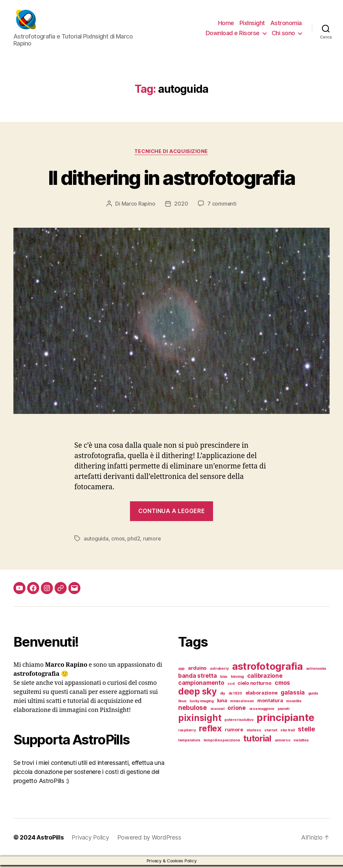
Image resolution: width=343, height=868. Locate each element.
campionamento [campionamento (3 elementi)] (201, 686)
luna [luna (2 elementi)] (222, 704)
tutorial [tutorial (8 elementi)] (257, 741)
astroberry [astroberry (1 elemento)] (219, 672)
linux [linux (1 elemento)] (182, 704)
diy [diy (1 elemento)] (223, 696)
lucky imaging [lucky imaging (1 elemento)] (202, 704)
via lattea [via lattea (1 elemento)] (301, 743)
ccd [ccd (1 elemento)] (231, 687)
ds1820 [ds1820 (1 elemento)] (235, 696)
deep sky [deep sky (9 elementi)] (197, 694)
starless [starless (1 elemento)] (254, 733)
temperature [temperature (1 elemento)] (189, 743)
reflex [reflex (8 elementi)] (210, 731)
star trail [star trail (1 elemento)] (287, 733)
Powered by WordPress (151, 840)
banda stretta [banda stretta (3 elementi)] (198, 679)
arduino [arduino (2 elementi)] (197, 671)
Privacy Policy (91, 840)
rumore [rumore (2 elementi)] (234, 733)
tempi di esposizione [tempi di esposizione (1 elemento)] (222, 743)
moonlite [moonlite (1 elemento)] (294, 704)
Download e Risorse (233, 35)
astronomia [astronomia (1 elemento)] (316, 672)
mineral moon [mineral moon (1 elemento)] (242, 704)
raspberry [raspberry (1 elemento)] (187, 733)
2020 (181, 207)
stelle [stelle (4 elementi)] (306, 732)
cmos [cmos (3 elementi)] (282, 686)
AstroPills (50, 840)
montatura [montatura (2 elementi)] (270, 704)
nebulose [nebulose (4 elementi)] (193, 711)
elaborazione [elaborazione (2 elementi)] (262, 696)
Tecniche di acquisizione (171, 155)
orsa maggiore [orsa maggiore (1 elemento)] (262, 712)
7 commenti (222, 207)
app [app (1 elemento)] (181, 672)
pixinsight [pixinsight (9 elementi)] (200, 721)
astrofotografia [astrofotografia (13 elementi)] (267, 669)
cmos (118, 542)
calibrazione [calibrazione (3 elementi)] (265, 679)
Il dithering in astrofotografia (171, 180)
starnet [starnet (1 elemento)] (271, 733)
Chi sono (283, 35)
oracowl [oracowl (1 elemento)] (217, 712)
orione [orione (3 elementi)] (236, 711)
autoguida (96, 542)
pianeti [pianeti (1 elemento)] (284, 712)
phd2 (134, 542)
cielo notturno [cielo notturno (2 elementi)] (254, 686)
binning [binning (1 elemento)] (237, 680)
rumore (152, 542)
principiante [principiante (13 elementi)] (286, 720)
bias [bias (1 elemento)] (224, 680)
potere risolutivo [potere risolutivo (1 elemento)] (239, 723)
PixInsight (252, 25)
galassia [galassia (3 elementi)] (293, 695)
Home (226, 25)
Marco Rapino (138, 207)
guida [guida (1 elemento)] (313, 696)
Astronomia (286, 25)
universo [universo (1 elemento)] (283, 743)
